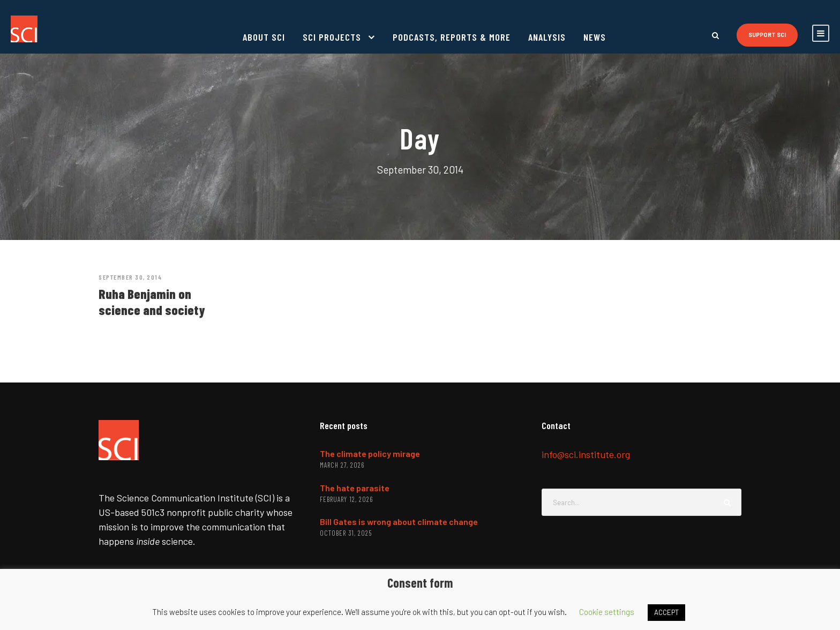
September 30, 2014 (130, 277)
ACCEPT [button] (666, 612)
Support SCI (767, 35)
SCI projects (332, 37)
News (595, 37)
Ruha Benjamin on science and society (152, 302)
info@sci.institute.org (586, 454)
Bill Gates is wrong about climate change (399, 522)
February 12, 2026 (346, 499)
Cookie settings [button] (607, 612)
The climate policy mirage (370, 453)
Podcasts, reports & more (452, 37)
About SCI (264, 37)
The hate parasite (355, 488)
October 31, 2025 (346, 533)
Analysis (547, 37)
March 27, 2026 (342, 465)
